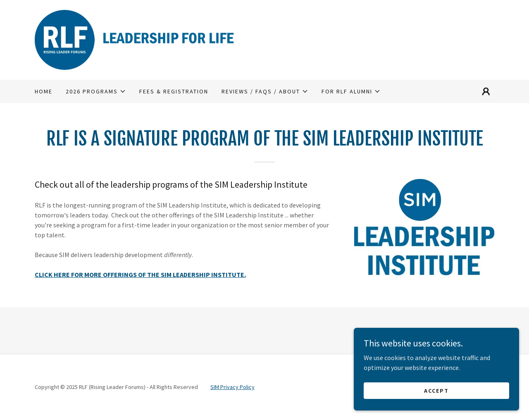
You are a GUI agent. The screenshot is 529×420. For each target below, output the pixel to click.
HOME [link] (44, 91)
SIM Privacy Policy (232, 387)
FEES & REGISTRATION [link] (174, 91)
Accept (436, 390)
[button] (96, 91)
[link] (142, 39)
